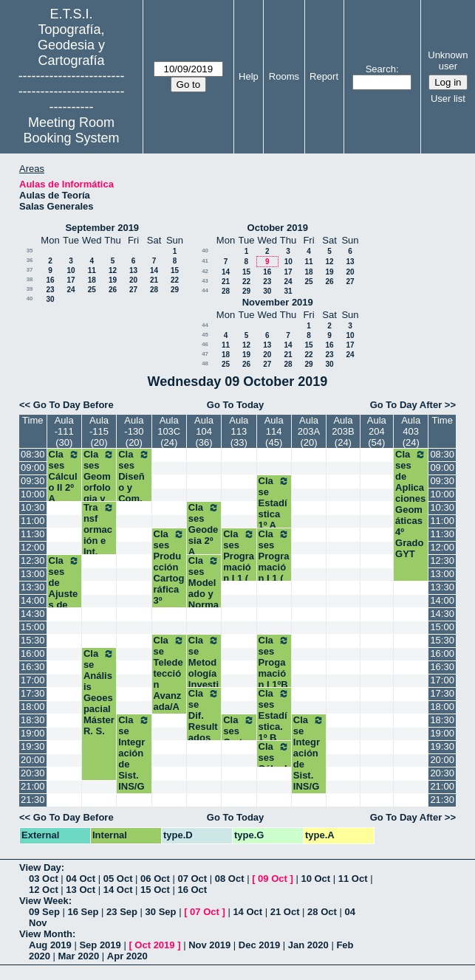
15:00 (33, 627)
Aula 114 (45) (274, 431)
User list (448, 99)
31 (288, 291)
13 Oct (81, 890)
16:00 (33, 653)
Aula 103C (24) (169, 431)
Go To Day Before (74, 405)
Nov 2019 (209, 945)
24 (71, 290)
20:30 (33, 773)
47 (205, 354)
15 (175, 270)
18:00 (33, 707)
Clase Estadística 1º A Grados (274, 514)
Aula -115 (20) (99, 431)
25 (92, 290)
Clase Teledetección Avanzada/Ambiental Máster (169, 690)
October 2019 (278, 228)
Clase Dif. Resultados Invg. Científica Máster (204, 738)
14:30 (33, 614)
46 (205, 344)
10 (71, 270)
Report (324, 76)
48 (205, 363)
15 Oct (155, 890)
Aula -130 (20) (134, 431)
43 (205, 281)
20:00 (33, 760)
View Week (44, 901)
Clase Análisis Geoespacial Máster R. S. (99, 692)
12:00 (33, 547)
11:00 (33, 521)
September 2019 (102, 228)
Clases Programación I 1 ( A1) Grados (274, 573)
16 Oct (192, 890)
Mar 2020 (79, 956)
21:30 (33, 800)
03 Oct (44, 879)
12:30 (33, 560)
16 (50, 280)
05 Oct (118, 879)
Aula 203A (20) (309, 431)
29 (175, 290)
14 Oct (118, 890)
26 (113, 290)
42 (205, 271)
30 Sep (161, 912)
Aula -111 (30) (64, 431)
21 (154, 280)
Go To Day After (406, 405)
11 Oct (353, 879)
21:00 (33, 786)
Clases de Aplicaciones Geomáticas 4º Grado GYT (411, 504)
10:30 (33, 507)
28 (154, 290)
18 (92, 280)
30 (50, 299)
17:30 (33, 693)
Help (249, 76)
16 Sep (83, 912)
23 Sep (122, 912)
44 (205, 290)
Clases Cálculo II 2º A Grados (64, 487)
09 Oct (273, 879)
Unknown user (448, 61)
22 (175, 280)
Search (381, 69)
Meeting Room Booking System (72, 130)
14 (154, 270)
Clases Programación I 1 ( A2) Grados (239, 573)
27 (133, 290)
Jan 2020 (308, 945)
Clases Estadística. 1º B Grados (274, 727)
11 (92, 270)
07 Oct (192, 879)
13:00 (33, 574)
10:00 (33, 494)
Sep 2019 (100, 945)
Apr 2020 (127, 956)
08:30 (33, 454)
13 (133, 270)
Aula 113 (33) (239, 431)
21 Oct (285, 912)
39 (30, 289)
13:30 (33, 587)
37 (30, 270)
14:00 (33, 600)
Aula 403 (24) (411, 431)
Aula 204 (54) (377, 431)
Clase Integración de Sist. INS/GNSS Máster (134, 764)
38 (30, 279)
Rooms (284, 76)
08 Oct (230, 879)
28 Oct (322, 912)
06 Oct (155, 879)
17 (71, 280)
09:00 (33, 467)
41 (205, 261)
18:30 (33, 720)
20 (133, 280)
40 (30, 299)
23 (50, 290)
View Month (46, 934)
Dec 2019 (259, 945)
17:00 (33, 680)
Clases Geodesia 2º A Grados (204, 541)
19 (113, 280)
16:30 (33, 667)
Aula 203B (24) (343, 431)
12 (113, 270)
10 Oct (315, 879)
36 (30, 260)
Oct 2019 (154, 945)
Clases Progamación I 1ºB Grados (274, 673)
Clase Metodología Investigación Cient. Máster (204, 679)
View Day (40, 867)
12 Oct (44, 890)
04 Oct (81, 879)
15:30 (33, 640)
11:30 (33, 534)
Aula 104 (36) (204, 431)
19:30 (33, 746)
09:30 (33, 481)
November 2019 (278, 302)
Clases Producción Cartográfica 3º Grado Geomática (169, 584)
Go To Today (236, 405)
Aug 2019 (50, 945)
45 (205, 335)
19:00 (33, 733)
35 (30, 251)
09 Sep (44, 912)
